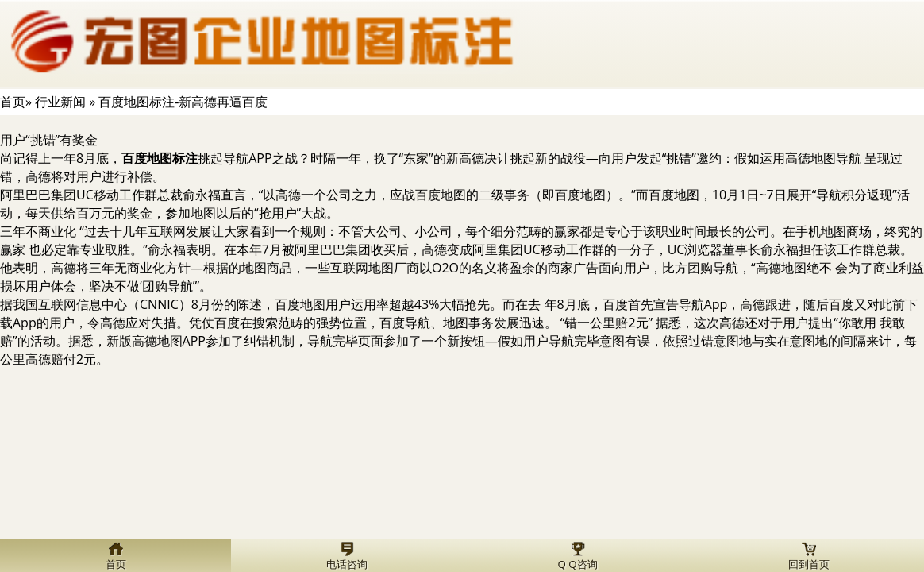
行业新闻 (60, 102)
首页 (13, 102)
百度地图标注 (160, 158)
